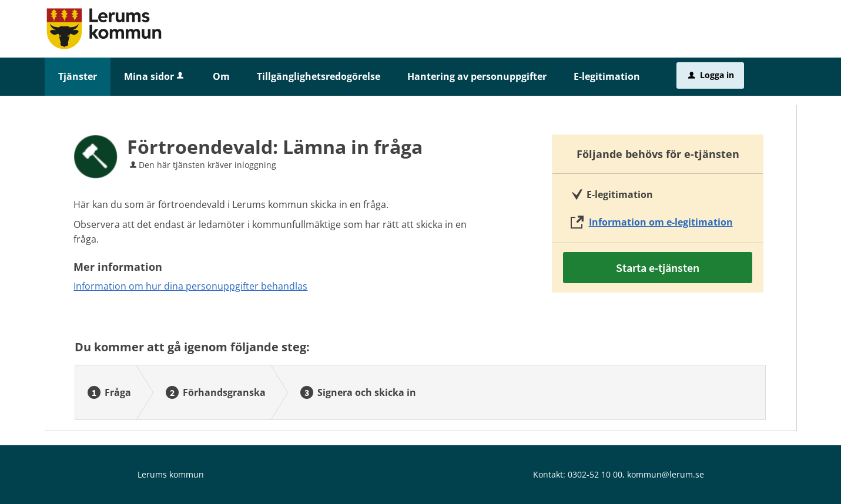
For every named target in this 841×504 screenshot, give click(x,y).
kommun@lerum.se (666, 474)
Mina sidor (155, 76)
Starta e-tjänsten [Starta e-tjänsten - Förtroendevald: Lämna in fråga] (658, 268)
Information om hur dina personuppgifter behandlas (190, 286)
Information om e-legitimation (661, 222)
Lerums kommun (171, 474)
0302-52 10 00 (595, 474)
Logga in (711, 75)
